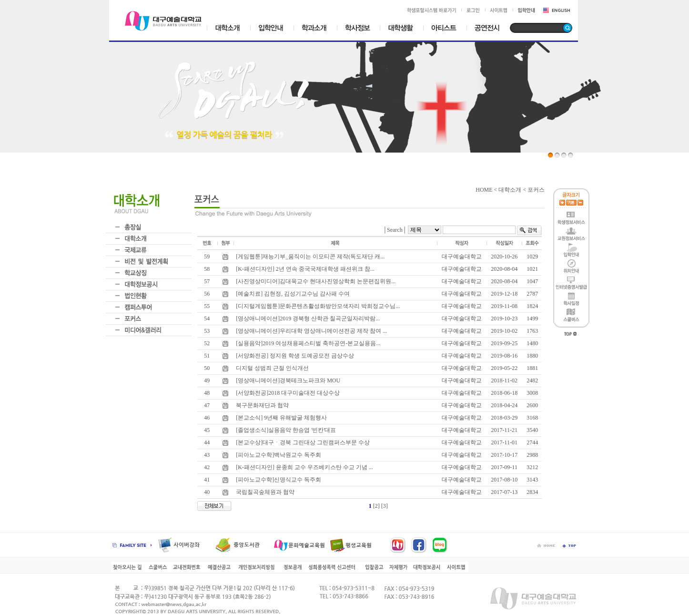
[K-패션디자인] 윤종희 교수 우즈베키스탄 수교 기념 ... (304, 467)
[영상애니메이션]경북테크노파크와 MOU (287, 380)
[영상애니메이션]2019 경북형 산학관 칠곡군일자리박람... (307, 318)
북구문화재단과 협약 (262, 405)
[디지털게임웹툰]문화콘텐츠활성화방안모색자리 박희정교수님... (317, 306)
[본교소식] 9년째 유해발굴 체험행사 (281, 418)
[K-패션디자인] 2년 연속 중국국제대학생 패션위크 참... (304, 269)
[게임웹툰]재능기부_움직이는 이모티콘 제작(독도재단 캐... (309, 257)
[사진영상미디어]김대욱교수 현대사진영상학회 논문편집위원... (315, 281)
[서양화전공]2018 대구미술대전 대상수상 (287, 393)
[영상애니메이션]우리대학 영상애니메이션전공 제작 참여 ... (311, 331)
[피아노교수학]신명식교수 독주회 (278, 480)
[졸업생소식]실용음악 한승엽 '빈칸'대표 (285, 430)
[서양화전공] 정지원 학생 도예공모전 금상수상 (294, 356)
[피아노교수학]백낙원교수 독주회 (278, 455)
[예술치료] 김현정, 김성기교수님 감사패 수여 (292, 294)
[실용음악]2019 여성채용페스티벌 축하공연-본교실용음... (307, 343)
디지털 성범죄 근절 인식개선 (272, 368)
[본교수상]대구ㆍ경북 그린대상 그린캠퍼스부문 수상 (302, 442)
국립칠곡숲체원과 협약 (264, 492)
